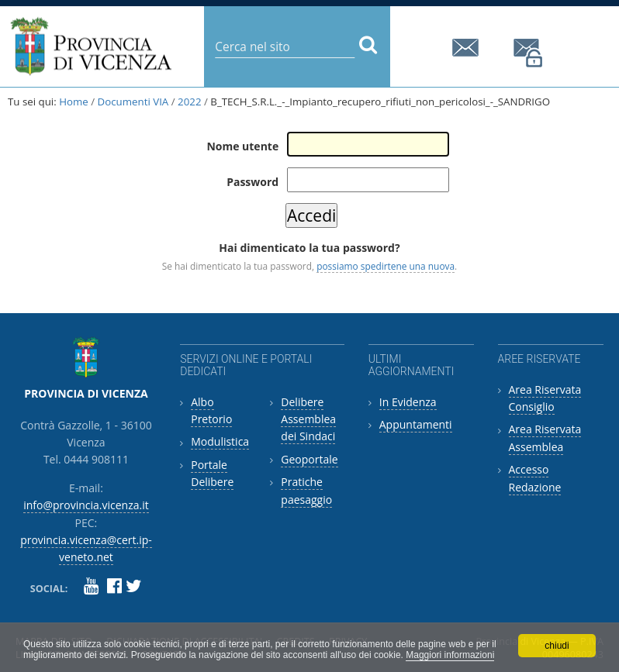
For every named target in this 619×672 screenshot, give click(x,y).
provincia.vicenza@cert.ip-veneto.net (529, 53)
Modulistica (220, 441)
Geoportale (309, 459)
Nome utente (242, 146)
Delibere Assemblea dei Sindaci (308, 419)
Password (252, 182)
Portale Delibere (212, 473)
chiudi (557, 646)
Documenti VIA (133, 102)
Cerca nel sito (214, 34)
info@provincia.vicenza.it (468, 48)
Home (74, 102)
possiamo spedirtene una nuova (386, 266)
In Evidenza (408, 402)
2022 (189, 102)
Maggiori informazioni (450, 655)
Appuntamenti (416, 424)
